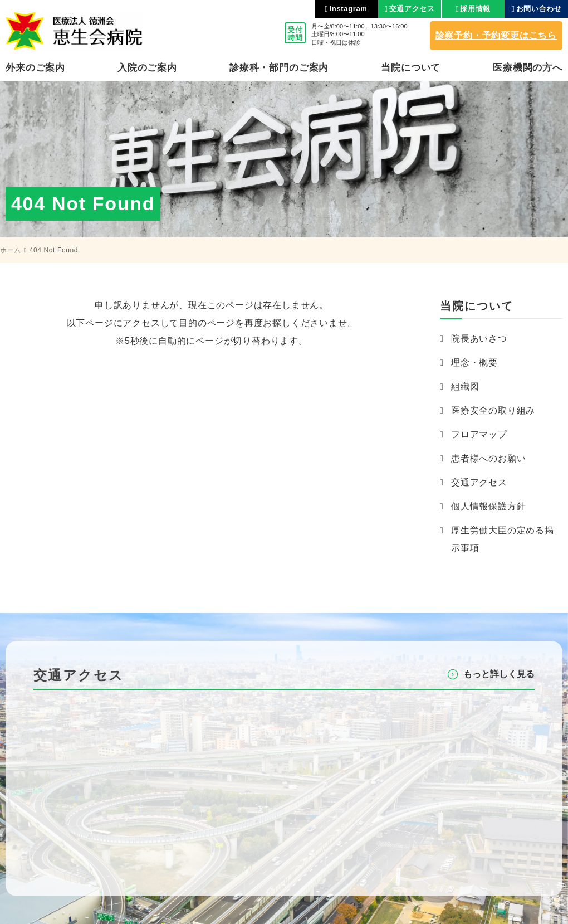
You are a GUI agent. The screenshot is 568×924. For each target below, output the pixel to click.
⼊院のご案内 (147, 68)
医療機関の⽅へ (528, 68)
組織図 (465, 386)
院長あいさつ (479, 339)
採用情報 (475, 9)
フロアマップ (479, 434)
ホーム (11, 250)
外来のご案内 (35, 68)
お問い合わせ (539, 9)
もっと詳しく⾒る (499, 674)
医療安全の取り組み (493, 410)
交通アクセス (412, 9)
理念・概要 (474, 363)
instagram (349, 9)
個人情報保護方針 (488, 506)
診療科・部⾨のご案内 (279, 68)
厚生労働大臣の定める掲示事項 (503, 539)
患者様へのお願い (488, 458)
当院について (411, 68)
